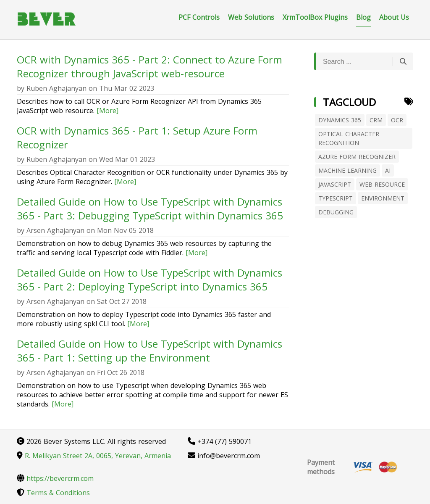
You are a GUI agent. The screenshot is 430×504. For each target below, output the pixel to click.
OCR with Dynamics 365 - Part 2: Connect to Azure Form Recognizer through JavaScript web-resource (149, 66)
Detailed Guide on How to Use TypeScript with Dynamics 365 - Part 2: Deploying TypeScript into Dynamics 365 (149, 280)
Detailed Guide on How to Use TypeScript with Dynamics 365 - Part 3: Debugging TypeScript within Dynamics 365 (150, 208)
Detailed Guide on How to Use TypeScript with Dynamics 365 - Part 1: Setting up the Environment (149, 351)
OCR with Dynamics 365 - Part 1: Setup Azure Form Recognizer (137, 137)
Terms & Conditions (53, 493)
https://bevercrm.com (55, 478)
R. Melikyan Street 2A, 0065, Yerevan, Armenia (94, 456)
